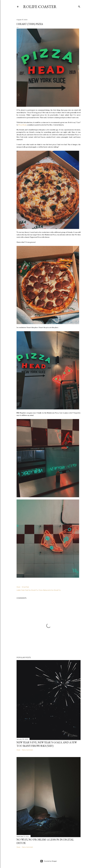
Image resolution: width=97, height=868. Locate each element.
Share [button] (18, 587)
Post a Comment (27, 750)
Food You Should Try (31, 590)
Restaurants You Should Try (52, 590)
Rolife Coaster (40, 7)
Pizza (40, 590)
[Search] (79, 6)
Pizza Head (22, 125)
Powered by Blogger (49, 861)
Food (23, 590)
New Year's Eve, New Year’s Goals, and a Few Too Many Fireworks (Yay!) (47, 744)
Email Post (25, 587)
